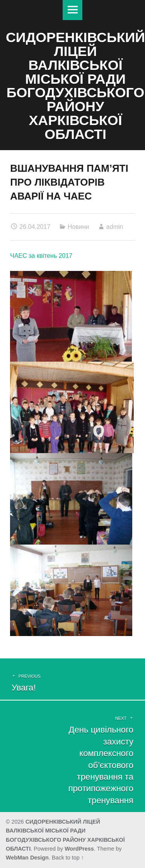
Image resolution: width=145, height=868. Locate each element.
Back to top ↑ (68, 858)
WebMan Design (27, 858)
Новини (78, 227)
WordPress (79, 849)
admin (115, 227)
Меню (73, 10)
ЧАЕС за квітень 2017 (41, 256)
